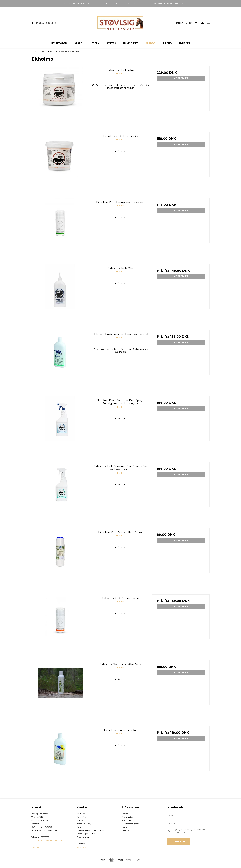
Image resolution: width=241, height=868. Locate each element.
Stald (78, 43)
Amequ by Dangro (85, 824)
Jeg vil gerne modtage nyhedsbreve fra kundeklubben (191, 831)
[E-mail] (189, 824)
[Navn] (189, 815)
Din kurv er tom (187, 23)
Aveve (79, 827)
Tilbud (167, 43)
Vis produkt (181, 78)
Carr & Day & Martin (86, 834)
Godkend (177, 841)
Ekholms (81, 844)
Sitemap (35, 847)
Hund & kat (131, 43)
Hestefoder (59, 43)
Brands (150, 43)
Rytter (111, 43)
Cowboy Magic (83, 837)
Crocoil (80, 840)
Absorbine (81, 817)
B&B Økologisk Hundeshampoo (91, 830)
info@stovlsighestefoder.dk (50, 840)
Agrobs (80, 820)
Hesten (94, 43)
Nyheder (185, 43)
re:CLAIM (81, 814)
